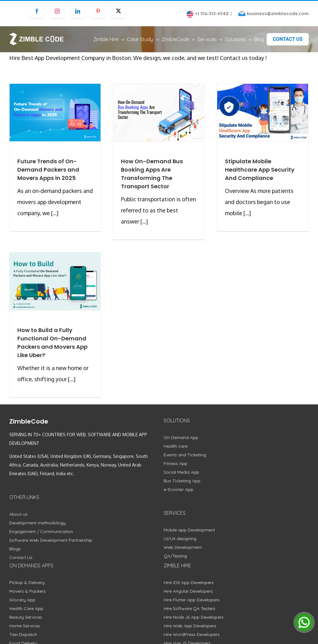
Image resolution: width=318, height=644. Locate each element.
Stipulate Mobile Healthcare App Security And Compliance (260, 175)
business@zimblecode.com (278, 13)
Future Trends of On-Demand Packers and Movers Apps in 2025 (48, 175)
